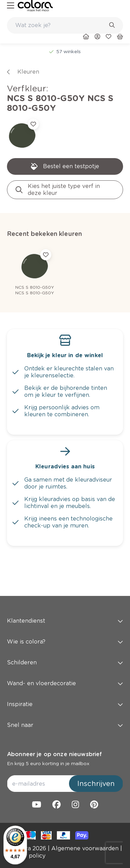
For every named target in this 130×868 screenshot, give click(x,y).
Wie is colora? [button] (65, 642)
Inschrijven (96, 784)
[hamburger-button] (11, 6)
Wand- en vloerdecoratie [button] (65, 683)
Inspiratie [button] (65, 704)
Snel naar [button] (65, 725)
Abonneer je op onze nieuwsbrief (54, 754)
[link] (35, 6)
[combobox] (65, 25)
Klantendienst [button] (65, 621)
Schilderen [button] (65, 662)
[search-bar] (60, 25)
